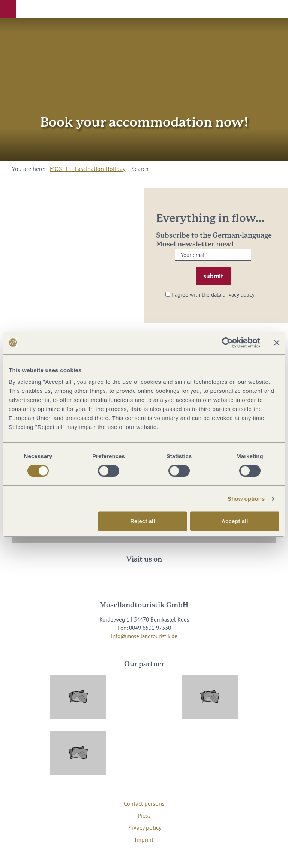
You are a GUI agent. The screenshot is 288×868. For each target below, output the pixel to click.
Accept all (235, 521)
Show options (246, 498)
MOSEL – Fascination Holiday (88, 169)
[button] (8, 9)
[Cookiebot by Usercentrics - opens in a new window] (227, 343)
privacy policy (238, 295)
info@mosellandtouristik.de (144, 636)
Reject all (142, 521)
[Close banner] (277, 343)
